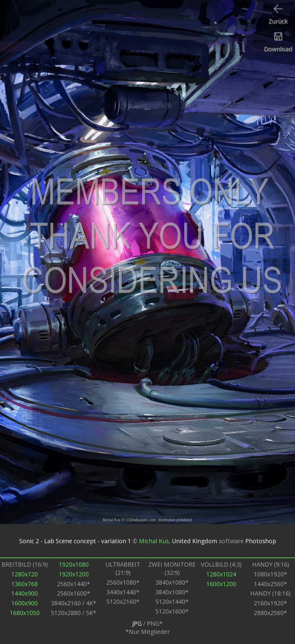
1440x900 (25, 593)
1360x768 (25, 584)
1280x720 (25, 574)
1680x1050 (25, 613)
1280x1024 (221, 574)
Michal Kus (154, 541)
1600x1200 (221, 584)
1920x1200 (74, 574)
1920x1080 (74, 564)
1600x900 (25, 603)
